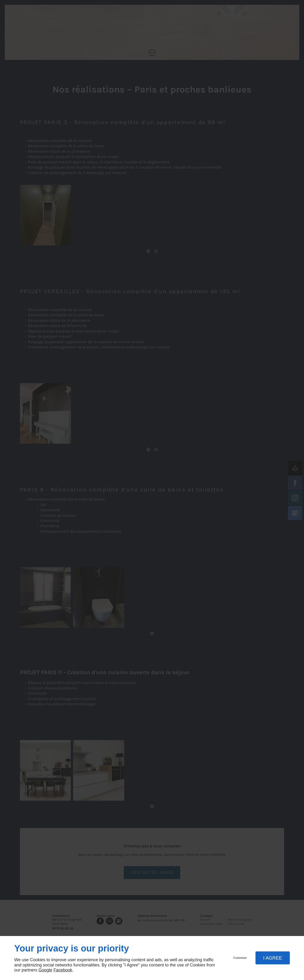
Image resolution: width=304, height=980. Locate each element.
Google (45, 970)
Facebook (63, 970)
